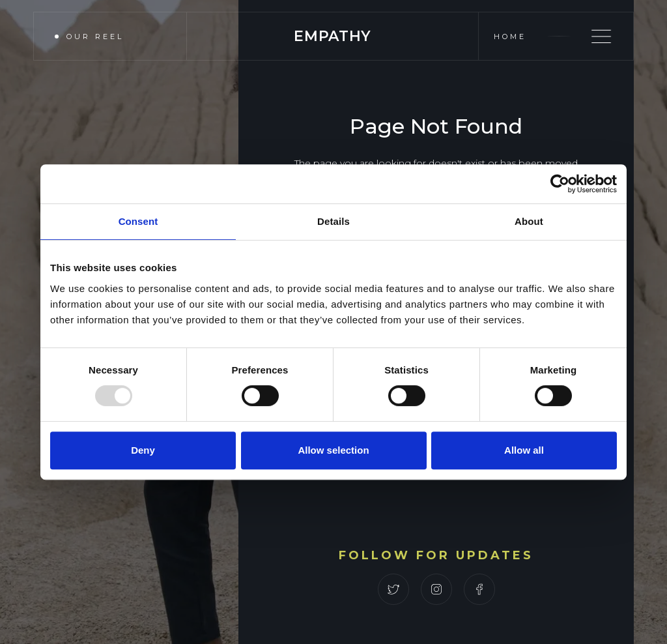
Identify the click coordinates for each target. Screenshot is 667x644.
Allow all (524, 450)
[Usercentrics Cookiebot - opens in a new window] (560, 184)
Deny (143, 450)
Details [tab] (333, 221)
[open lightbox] (103, 36)
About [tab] (529, 221)
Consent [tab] (138, 221)
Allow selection (333, 450)
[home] (332, 36)
